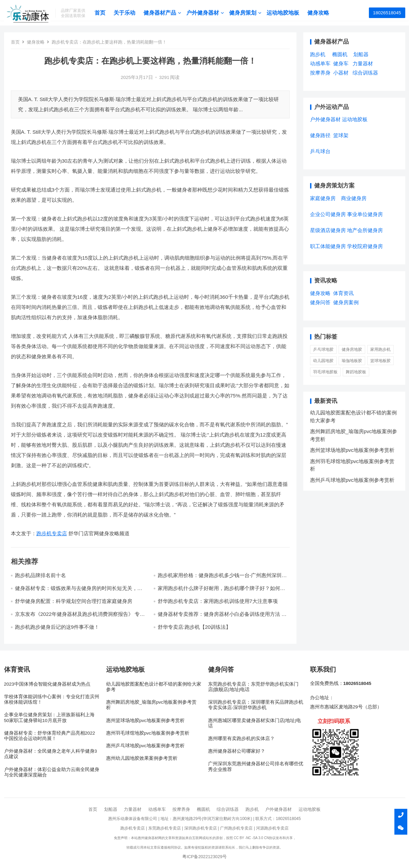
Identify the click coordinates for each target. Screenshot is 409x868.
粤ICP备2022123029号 (204, 857)
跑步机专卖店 (52, 533)
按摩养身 (181, 809)
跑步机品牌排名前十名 (40, 575)
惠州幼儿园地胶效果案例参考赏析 (142, 758)
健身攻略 (327, 13)
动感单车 (157, 809)
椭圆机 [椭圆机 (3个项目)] (340, 54)
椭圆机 (203, 809)
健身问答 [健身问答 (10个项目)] (320, 302)
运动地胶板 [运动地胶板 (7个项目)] (355, 119)
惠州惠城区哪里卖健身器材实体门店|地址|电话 (254, 723)
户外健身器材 (212, 13)
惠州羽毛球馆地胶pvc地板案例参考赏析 (148, 733)
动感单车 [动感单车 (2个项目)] (320, 63)
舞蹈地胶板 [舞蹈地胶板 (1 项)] (356, 372)
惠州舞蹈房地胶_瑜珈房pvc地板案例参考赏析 (151, 705)
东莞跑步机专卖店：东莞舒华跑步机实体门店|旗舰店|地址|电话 (253, 687)
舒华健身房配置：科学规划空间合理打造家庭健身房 (74, 601)
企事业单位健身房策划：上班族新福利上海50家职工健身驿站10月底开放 (49, 717)
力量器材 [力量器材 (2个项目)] (363, 63)
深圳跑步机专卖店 (201, 828)
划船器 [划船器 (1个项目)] (361, 54)
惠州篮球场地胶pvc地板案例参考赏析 (352, 450)
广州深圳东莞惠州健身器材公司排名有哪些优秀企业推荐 (256, 766)
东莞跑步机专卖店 (165, 828)
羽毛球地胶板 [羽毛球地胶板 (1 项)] (325, 372)
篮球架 (341, 135)
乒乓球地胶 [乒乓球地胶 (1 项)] (323, 349)
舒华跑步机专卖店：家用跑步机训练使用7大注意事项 (218, 601)
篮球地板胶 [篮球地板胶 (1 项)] (380, 361)
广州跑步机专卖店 (236, 828)
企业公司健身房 (328, 214)
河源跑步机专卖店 (272, 828)
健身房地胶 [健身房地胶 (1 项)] (352, 349)
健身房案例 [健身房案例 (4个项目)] (346, 302)
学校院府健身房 (365, 246)
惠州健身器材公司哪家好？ (237, 751)
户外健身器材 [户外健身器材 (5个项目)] (325, 119)
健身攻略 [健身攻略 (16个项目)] (320, 293)
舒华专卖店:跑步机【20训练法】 (194, 627)
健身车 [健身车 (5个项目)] (341, 63)
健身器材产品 (169, 13)
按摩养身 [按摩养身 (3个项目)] (320, 73)
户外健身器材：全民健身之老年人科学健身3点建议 (51, 754)
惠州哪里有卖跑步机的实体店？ (241, 739)
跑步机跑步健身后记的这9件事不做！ (57, 627)
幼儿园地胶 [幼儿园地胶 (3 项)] (323, 361)
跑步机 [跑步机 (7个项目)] (318, 54)
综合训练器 (228, 809)
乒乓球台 (320, 151)
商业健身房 (354, 198)
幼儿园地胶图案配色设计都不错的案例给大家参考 (154, 687)
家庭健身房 (323, 198)
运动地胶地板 (292, 13)
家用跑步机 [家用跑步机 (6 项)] (380, 349)
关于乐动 (134, 13)
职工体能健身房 (328, 246)
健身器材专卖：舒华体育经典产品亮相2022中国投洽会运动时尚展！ (50, 736)
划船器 (111, 809)
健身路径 (320, 135)
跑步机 (252, 809)
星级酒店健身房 (328, 230)
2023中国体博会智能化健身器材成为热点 (47, 684)
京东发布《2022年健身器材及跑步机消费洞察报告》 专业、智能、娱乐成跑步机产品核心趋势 (78, 617)
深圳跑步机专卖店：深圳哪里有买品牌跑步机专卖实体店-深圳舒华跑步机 (256, 705)
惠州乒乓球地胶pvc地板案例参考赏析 (352, 480)
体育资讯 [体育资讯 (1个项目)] (343, 293)
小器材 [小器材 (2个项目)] (341, 73)
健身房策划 (252, 13)
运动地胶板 (310, 809)
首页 (109, 13)
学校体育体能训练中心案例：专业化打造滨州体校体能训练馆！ (52, 699)
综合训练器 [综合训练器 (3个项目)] (365, 73)
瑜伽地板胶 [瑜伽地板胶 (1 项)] (352, 361)
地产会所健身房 (365, 230)
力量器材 (133, 809)
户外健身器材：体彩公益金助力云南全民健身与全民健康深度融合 (52, 772)
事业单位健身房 (365, 214)
